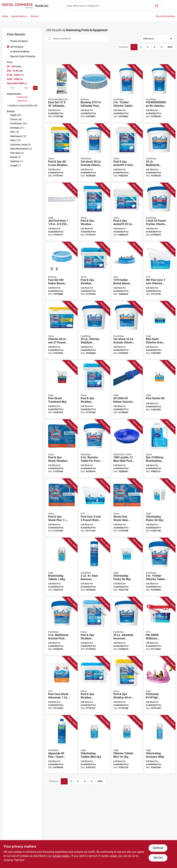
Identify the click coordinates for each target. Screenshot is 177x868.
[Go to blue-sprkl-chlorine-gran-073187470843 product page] (159, 330)
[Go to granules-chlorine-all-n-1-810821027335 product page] (62, 330)
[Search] (157, 6)
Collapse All (22, 97)
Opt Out (158, 858)
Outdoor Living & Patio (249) (24, 106)
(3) (21, 145)
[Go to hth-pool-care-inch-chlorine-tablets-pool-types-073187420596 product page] (159, 271)
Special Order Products (23, 56)
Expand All (22, 101)
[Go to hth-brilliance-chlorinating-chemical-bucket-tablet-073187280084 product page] (159, 626)
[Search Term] (112, 6)
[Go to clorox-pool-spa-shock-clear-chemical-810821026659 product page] (127, 508)
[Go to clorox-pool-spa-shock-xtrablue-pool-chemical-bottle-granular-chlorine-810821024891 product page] (62, 449)
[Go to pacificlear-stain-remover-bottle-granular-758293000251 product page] (94, 567)
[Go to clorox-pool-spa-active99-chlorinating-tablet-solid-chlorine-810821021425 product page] (127, 212)
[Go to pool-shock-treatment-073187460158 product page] (62, 389)
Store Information (165, 16)
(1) (17, 161)
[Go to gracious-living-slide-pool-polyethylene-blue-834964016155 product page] (127, 449)
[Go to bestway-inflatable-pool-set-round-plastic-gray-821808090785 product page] (94, 94)
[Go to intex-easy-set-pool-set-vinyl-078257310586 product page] (127, 271)
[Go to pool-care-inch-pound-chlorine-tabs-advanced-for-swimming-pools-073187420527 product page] (94, 508)
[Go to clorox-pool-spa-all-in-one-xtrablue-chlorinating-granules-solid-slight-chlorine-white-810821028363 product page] (62, 153)
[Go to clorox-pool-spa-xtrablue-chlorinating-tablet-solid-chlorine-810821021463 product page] (94, 271)
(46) (16, 119)
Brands (35, 16)
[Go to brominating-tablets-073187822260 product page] (62, 567)
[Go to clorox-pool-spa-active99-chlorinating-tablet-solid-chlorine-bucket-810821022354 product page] (127, 153)
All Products (17, 47)
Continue (158, 848)
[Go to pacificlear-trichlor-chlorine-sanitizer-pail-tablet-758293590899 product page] (127, 94)
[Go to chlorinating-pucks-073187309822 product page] (127, 567)
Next (170, 47)
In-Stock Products (20, 52)
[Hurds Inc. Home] (17, 6)
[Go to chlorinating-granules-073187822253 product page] (159, 744)
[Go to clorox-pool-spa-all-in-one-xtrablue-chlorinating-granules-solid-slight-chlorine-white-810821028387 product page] (127, 685)
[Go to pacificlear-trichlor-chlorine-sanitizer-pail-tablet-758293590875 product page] (159, 212)
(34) (19, 123)
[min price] (12, 88)
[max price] (26, 88)
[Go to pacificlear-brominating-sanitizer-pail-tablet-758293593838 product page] (94, 449)
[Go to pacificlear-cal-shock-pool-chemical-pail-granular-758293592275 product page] (127, 330)
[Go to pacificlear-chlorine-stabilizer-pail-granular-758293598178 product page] (94, 330)
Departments (18, 16)
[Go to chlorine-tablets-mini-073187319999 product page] (127, 744)
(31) (17, 128)
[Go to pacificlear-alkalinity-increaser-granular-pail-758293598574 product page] (127, 626)
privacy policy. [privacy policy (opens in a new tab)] (61, 856)
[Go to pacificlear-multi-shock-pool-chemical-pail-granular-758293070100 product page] (159, 153)
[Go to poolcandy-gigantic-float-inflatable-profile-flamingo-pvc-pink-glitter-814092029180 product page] (159, 685)
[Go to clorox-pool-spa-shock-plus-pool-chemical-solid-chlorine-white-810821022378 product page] (62, 508)
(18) (15, 132)
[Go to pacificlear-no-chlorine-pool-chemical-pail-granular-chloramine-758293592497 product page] (159, 94)
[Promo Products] (8, 41)
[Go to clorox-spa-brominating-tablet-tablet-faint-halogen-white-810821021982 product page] (159, 449)
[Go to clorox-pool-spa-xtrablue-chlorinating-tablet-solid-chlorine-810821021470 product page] (94, 212)
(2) (17, 153)
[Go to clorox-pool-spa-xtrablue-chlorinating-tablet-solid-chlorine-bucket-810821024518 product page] (94, 626)
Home (5, 16)
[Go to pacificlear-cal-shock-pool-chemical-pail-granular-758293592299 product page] (94, 153)
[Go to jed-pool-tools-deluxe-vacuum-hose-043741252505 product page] (127, 389)
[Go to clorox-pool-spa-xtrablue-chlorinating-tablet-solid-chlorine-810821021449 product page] (94, 685)
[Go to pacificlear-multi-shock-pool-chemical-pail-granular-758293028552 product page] (62, 626)
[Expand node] (8, 105)
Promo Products (19, 41)
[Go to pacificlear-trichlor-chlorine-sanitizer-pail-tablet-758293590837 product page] (159, 567)
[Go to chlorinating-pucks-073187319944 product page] (159, 508)
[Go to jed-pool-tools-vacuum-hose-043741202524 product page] (62, 212)
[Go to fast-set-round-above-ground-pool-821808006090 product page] (62, 271)
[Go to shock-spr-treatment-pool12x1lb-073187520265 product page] (62, 685)
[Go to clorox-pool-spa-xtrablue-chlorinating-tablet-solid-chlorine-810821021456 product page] (94, 389)
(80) (16, 115)
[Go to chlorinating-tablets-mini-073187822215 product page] (94, 744)
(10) (15, 140)
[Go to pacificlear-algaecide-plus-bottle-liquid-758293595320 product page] (62, 744)
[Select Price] (35, 88)
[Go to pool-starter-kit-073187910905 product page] (159, 389)
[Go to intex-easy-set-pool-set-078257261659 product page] (62, 94)
